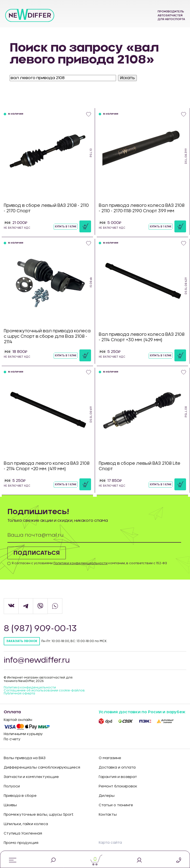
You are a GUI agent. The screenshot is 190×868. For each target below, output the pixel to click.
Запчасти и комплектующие (31, 777)
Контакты (108, 815)
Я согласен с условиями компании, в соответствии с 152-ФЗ (89, 563)
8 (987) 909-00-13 (41, 629)
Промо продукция (21, 843)
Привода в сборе (20, 796)
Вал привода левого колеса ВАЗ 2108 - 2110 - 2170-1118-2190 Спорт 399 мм (142, 208)
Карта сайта (110, 843)
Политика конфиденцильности (30, 687)
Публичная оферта (19, 693)
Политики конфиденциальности (81, 563)
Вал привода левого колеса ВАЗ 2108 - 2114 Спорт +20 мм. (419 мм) (47, 466)
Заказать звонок (22, 641)
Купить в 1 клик (66, 227)
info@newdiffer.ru (37, 660)
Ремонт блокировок (118, 786)
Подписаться (37, 553)
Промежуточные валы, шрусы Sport (39, 815)
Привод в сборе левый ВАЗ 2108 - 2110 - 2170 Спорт (46, 208)
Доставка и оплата (117, 768)
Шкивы (10, 805)
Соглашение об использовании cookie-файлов (44, 690)
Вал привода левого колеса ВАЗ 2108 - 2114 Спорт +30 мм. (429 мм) (142, 337)
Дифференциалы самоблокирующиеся (42, 768)
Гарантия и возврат (118, 777)
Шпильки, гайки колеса (26, 824)
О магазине (110, 758)
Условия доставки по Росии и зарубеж (142, 712)
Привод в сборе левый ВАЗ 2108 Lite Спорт (140, 466)
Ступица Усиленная (23, 834)
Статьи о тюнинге (116, 805)
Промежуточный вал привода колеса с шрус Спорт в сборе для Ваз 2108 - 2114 (47, 336)
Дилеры (107, 796)
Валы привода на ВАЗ (25, 758)
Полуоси (12, 786)
